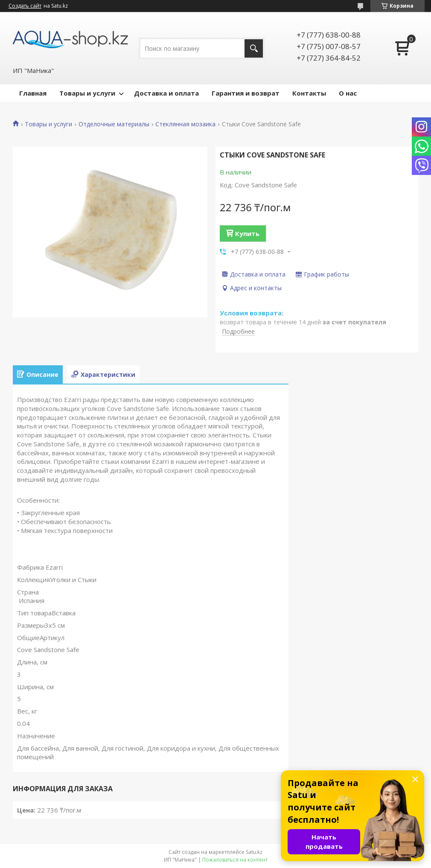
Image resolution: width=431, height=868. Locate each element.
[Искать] (254, 48)
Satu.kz (254, 852)
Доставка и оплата (166, 93)
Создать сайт (25, 6)
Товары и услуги (87, 93)
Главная (33, 93)
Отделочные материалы (114, 124)
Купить (247, 233)
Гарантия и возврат (246, 93)
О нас (348, 93)
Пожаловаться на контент (235, 860)
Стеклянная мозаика (185, 124)
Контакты (309, 93)
